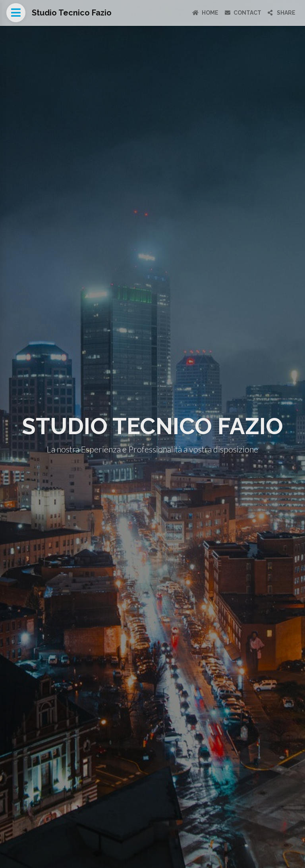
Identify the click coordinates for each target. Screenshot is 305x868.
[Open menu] (16, 13)
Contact (243, 13)
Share (282, 13)
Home (205, 13)
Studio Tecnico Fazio (72, 13)
